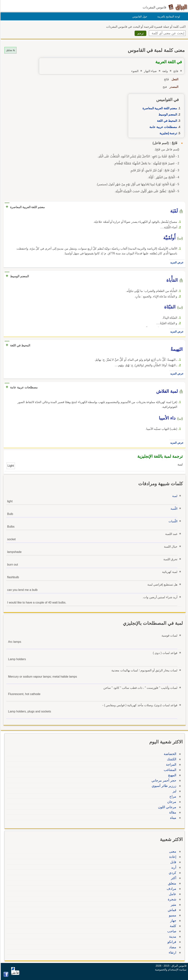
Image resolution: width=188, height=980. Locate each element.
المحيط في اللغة (166, 121)
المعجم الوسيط (167, 115)
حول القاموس (139, 17)
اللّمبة (173, 509)
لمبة (174, 496)
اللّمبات (172, 521)
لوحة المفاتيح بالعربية (168, 17)
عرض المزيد (176, 262)
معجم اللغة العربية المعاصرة (159, 108)
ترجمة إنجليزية (168, 133)
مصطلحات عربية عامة (163, 127)
